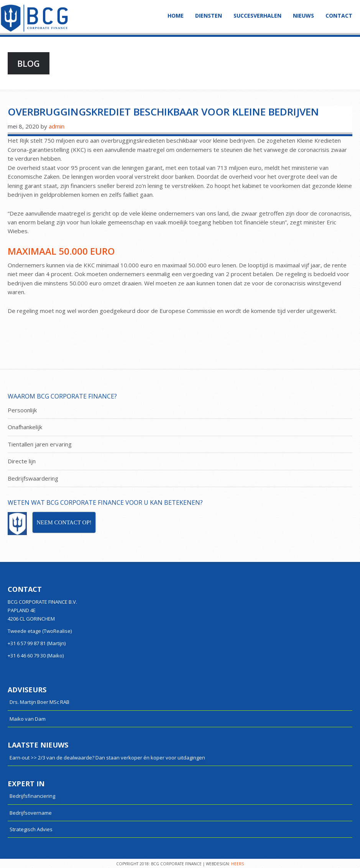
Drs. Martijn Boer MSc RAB (39, 702)
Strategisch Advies (31, 829)
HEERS (238, 864)
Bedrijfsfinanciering (32, 796)
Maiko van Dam (28, 719)
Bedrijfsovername (31, 813)
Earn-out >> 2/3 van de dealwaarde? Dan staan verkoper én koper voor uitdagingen (107, 758)
